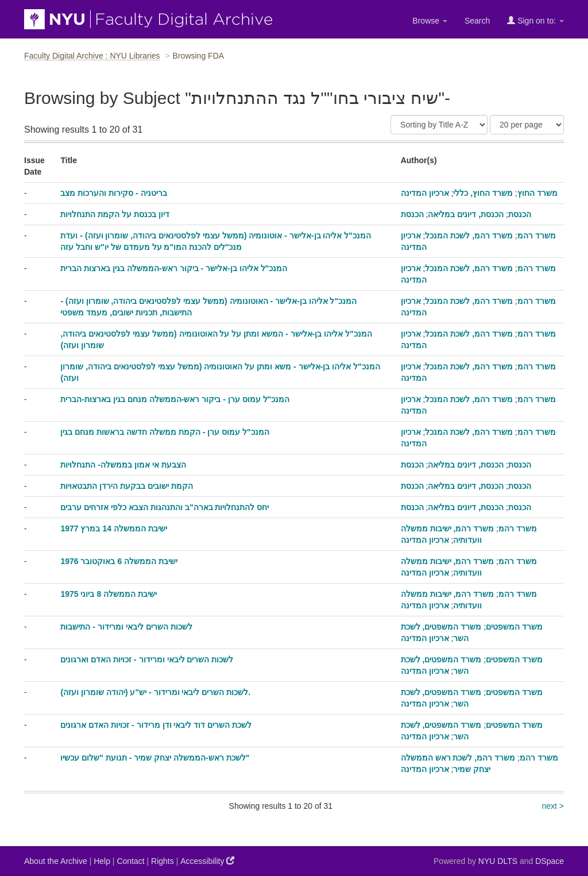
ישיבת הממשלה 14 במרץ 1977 (113, 528)
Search (477, 21)
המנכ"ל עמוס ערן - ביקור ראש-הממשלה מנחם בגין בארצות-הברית (175, 399)
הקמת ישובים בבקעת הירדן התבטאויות (127, 486)
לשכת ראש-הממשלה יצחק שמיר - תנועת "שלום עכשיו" (155, 758)
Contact (130, 861)
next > (553, 806)
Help (102, 861)
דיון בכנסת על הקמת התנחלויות (115, 214)
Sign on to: (535, 20)
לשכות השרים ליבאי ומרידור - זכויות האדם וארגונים (147, 659)
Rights (163, 861)
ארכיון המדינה (425, 193)
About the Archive (56, 861)
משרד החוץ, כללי (483, 193)
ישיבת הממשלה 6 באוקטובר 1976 (119, 561)
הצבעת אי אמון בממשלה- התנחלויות (123, 465)
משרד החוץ (537, 193)
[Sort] (439, 125)
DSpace (550, 861)
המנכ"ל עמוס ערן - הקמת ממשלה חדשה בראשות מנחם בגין (165, 432)
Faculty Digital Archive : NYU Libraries (92, 56)
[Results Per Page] (527, 125)
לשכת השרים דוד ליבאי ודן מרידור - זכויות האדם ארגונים (156, 725)
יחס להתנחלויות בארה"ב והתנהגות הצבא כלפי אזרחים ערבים (165, 507)
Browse (430, 21)
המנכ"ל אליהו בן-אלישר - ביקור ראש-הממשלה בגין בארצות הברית (174, 268)
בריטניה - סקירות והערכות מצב (113, 193)
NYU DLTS (498, 861)
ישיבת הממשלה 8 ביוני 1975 (109, 594)
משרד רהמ (537, 236)
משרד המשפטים (514, 627)
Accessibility (207, 861)
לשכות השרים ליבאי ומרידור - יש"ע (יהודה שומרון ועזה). (155, 692)
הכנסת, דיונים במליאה (466, 214)
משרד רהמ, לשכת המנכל (469, 236)
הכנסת (520, 214)
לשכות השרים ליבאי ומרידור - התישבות (126, 627)
